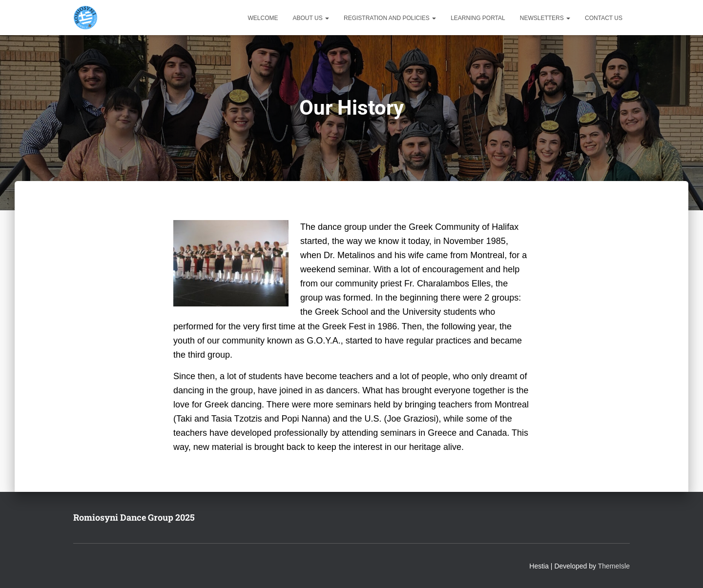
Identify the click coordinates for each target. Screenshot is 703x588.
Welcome (263, 18)
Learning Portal (478, 18)
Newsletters (545, 18)
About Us (311, 18)
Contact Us (604, 18)
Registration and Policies (390, 18)
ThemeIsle (614, 566)
